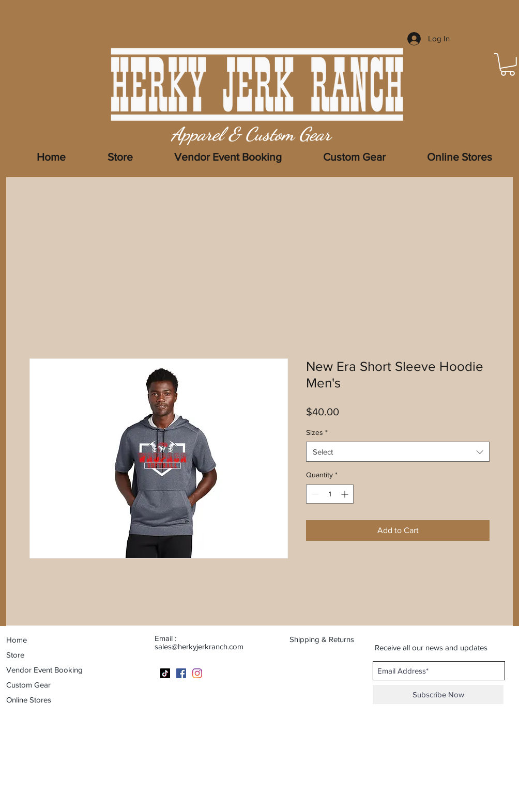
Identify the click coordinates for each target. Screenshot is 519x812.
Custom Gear (28, 685)
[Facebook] (181, 673)
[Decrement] (314, 494)
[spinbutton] (330, 494)
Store (15, 655)
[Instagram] (197, 673)
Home (17, 640)
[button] (460, 157)
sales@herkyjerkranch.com (199, 646)
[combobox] (398, 452)
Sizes (317, 432)
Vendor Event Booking (44, 670)
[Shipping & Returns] (328, 639)
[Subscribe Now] (438, 694)
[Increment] (346, 494)
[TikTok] (165, 673)
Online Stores (29, 700)
